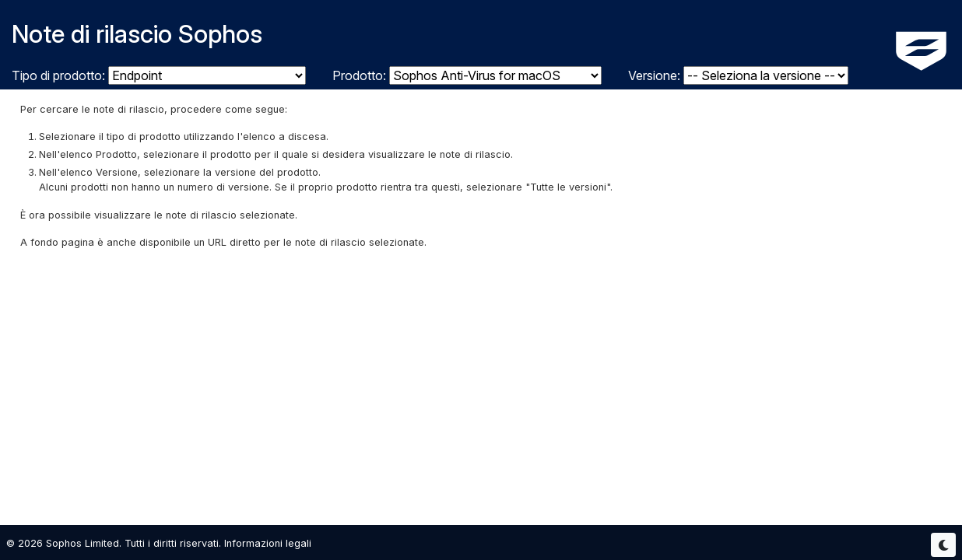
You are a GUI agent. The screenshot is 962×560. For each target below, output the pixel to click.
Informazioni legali (268, 543)
